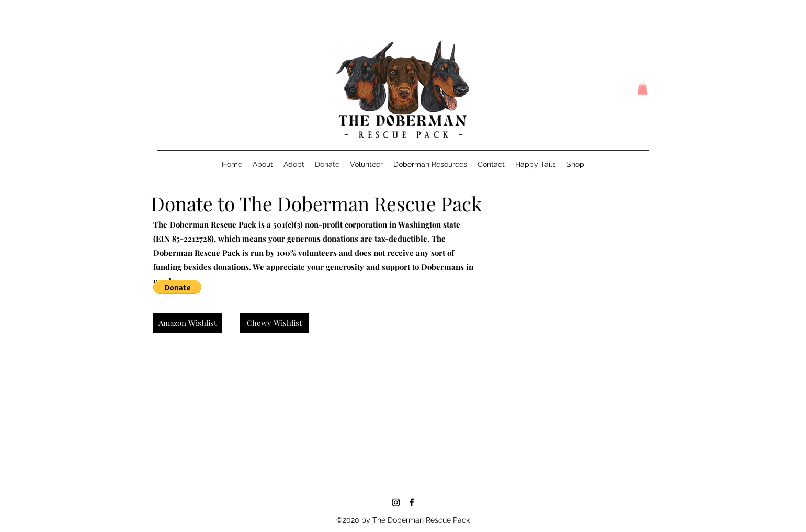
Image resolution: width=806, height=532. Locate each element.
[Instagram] (396, 502)
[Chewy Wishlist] (275, 323)
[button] (643, 89)
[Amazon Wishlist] (188, 323)
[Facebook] (412, 502)
